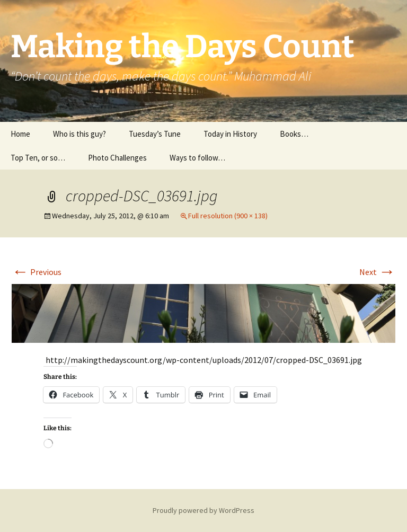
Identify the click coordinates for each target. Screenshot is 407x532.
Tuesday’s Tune (155, 134)
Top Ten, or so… (38, 158)
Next (377, 272)
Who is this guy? (79, 134)
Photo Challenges (117, 158)
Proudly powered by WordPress (203, 510)
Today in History (230, 134)
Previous (37, 272)
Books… (294, 134)
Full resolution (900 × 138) (228, 216)
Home (20, 134)
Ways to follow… (197, 158)
